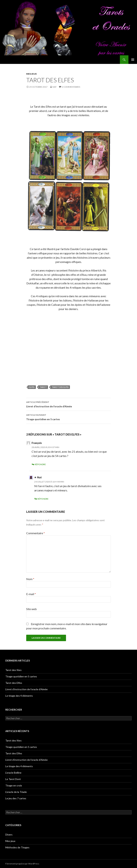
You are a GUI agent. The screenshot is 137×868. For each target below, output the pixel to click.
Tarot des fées (13, 670)
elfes (32, 387)
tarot (43, 387)
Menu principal (133, 60)
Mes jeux (31, 74)
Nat (54, 87)
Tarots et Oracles (18, 60)
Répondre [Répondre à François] (40, 464)
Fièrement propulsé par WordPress (22, 864)
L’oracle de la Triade (16, 792)
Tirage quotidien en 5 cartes (68, 417)
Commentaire (35, 533)
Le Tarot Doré (13, 779)
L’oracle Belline (13, 773)
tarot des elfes (60, 387)
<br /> (68, 354)
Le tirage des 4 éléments (19, 696)
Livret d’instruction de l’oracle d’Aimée (68, 404)
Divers (9, 835)
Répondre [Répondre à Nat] (43, 499)
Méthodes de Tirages (17, 847)
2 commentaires (71, 87)
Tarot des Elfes (14, 683)
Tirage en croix (14, 785)
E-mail (31, 594)
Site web (31, 609)
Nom (30, 579)
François (37, 443)
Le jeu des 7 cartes (16, 798)
